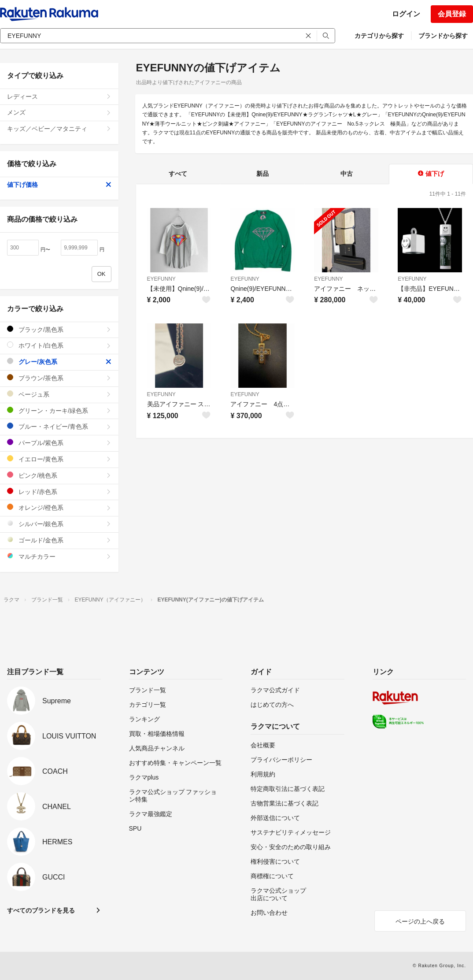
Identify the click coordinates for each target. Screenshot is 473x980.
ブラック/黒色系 (59, 329)
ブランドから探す (443, 36)
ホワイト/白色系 (59, 345)
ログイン (406, 14)
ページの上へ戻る (420, 921)
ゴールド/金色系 (59, 540)
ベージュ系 (59, 394)
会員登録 (452, 14)
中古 (347, 174)
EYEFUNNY (161, 279)
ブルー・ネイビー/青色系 (59, 426)
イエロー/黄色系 (59, 459)
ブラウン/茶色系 (59, 378)
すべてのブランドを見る (41, 910)
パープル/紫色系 (59, 443)
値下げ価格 (59, 185)
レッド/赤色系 (59, 492)
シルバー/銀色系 (59, 524)
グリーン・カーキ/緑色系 (59, 410)
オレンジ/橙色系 (59, 507)
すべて (178, 174)
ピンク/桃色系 (59, 475)
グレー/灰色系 (59, 362)
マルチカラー (59, 556)
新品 (262, 174)
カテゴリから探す (379, 36)
